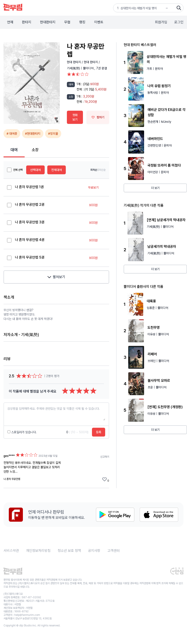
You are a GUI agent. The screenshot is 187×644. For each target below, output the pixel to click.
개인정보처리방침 (38, 551)
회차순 (94, 170)
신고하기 (105, 457)
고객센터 (114, 551)
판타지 (27, 22)
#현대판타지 (33, 134)
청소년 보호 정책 (69, 551)
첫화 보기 (75, 117)
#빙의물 (53, 134)
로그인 (179, 22)
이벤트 (99, 22)
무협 (67, 22)
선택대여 (35, 170)
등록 (99, 432)
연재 (10, 22)
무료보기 (93, 187)
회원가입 (161, 22)
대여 (14, 150)
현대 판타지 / (75, 62)
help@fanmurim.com (27, 615)
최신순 (102, 170)
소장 (35, 150)
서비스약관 (11, 551)
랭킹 (82, 22)
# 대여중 (12, 134)
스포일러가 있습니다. (22, 432)
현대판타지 (48, 22)
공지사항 (94, 551)
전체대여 (57, 170)
